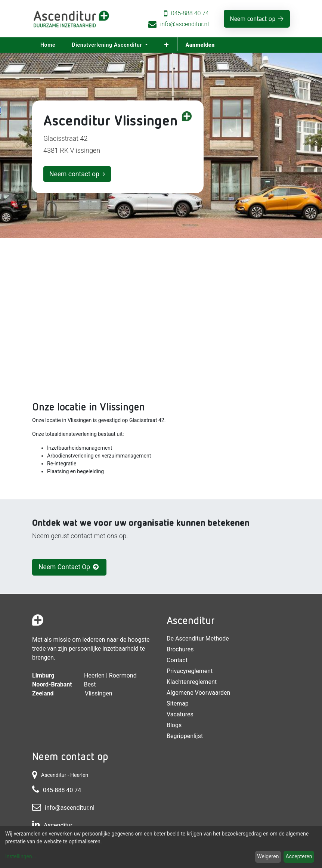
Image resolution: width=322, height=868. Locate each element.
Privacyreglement (190, 671)
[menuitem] (48, 45)
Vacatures (180, 714)
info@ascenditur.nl (185, 24)
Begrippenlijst (185, 736)
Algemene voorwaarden (198, 693)
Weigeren (268, 856)
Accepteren (299, 856)
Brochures (180, 649)
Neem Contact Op (69, 567)
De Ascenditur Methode (198, 638)
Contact (177, 660)
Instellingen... (21, 856)
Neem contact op (253, 18)
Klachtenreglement (192, 682)
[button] (167, 45)
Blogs (174, 725)
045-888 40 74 (190, 13)
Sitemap (178, 703)
